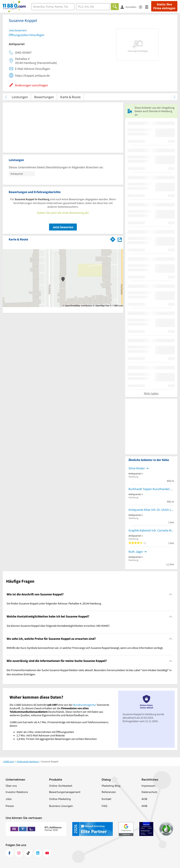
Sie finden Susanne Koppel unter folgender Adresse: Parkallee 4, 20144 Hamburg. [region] (54, 603)
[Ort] (93, 7)
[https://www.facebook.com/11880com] (9, 853)
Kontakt (106, 799)
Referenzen (109, 792)
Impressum (148, 786)
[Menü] (148, 7)
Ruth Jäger (136, 552)
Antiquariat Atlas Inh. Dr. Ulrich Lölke (151, 510)
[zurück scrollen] (6, 97)
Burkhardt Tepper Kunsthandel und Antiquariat (151, 489)
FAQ (104, 806)
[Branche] (53, 7)
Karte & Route (70, 97)
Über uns (11, 786)
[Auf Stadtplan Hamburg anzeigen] (120, 239)
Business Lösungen (61, 806)
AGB (144, 799)
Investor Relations (17, 792)
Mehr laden (151, 393)
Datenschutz (149, 792)
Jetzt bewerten (63, 227)
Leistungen (20, 97)
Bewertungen (44, 97)
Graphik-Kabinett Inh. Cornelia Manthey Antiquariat (151, 530)
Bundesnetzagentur (85, 705)
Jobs (9, 799)
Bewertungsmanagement (65, 792)
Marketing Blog (111, 786)
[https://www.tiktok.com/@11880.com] (28, 853)
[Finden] (115, 7)
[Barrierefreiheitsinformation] (142, 7)
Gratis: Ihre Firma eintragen (164, 6)
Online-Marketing (60, 799)
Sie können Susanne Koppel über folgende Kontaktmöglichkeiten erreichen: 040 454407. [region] (58, 626)
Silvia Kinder (137, 468)
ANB (144, 806)
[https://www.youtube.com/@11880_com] (47, 853)
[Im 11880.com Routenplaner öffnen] (113, 239)
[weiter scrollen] (174, 97)
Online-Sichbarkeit (61, 786)
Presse (10, 806)
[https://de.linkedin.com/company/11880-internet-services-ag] (38, 853)
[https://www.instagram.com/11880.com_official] (19, 853)
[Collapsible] (171, 594)
